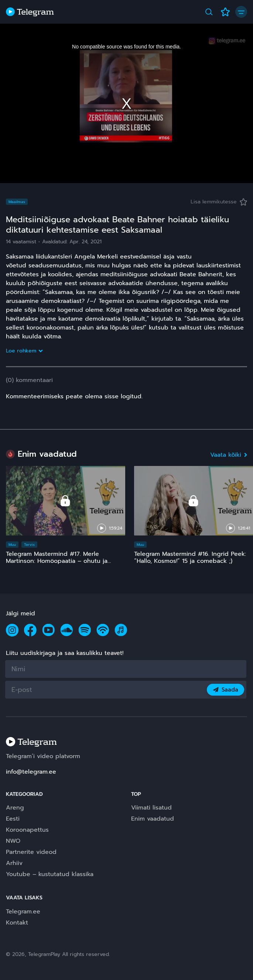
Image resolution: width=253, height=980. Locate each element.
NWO (13, 841)
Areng (15, 808)
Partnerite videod (31, 852)
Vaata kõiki (229, 455)
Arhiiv (14, 863)
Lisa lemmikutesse (219, 202)
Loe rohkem (24, 351)
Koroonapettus (27, 830)
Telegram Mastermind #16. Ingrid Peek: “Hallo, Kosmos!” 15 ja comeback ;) (190, 557)
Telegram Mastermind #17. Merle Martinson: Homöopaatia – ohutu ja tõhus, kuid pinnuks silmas (57, 561)
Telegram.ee (23, 912)
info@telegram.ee (31, 772)
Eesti (13, 819)
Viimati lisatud (151, 808)
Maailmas (17, 202)
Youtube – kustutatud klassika (50, 874)
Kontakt (17, 923)
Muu (12, 545)
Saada (225, 690)
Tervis (29, 545)
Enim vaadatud (153, 819)
